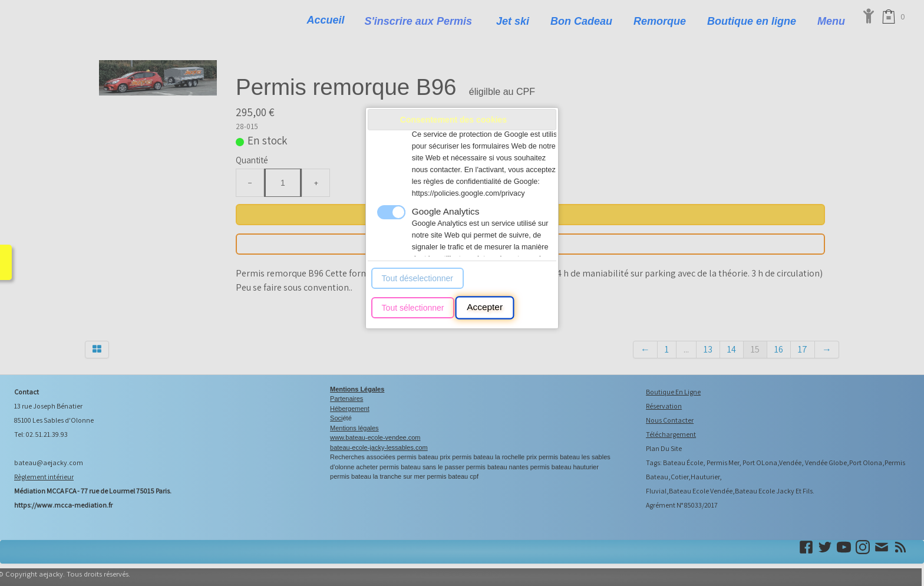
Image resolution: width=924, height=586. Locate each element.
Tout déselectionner (418, 278)
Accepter (485, 308)
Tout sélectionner (413, 308)
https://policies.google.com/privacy (468, 193)
